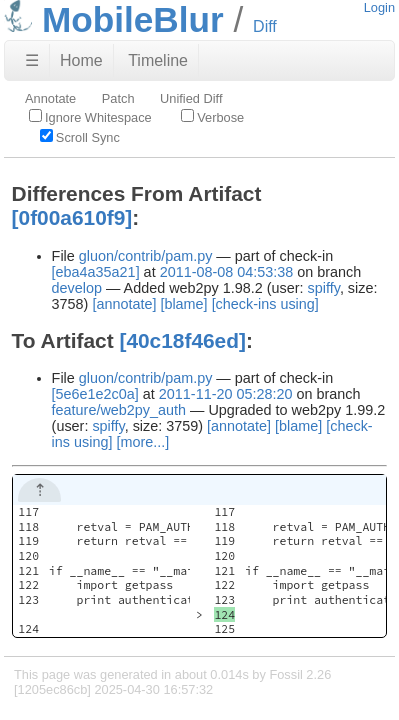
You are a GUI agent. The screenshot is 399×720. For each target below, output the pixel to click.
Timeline (158, 60)
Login (379, 7)
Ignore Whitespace (90, 117)
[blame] (183, 304)
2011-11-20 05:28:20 (226, 394)
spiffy (324, 288)
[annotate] (124, 304)
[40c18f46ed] (182, 340)
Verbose (212, 117)
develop (77, 288)
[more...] (142, 442)
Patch (118, 98)
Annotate (50, 98)
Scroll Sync (80, 137)
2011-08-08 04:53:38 (227, 272)
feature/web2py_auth (119, 410)
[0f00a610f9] (72, 217)
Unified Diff (191, 98)
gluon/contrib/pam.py (146, 256)
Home (81, 60)
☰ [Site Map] (32, 60)
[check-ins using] (265, 304)
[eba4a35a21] (96, 272)
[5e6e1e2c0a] (95, 394)
